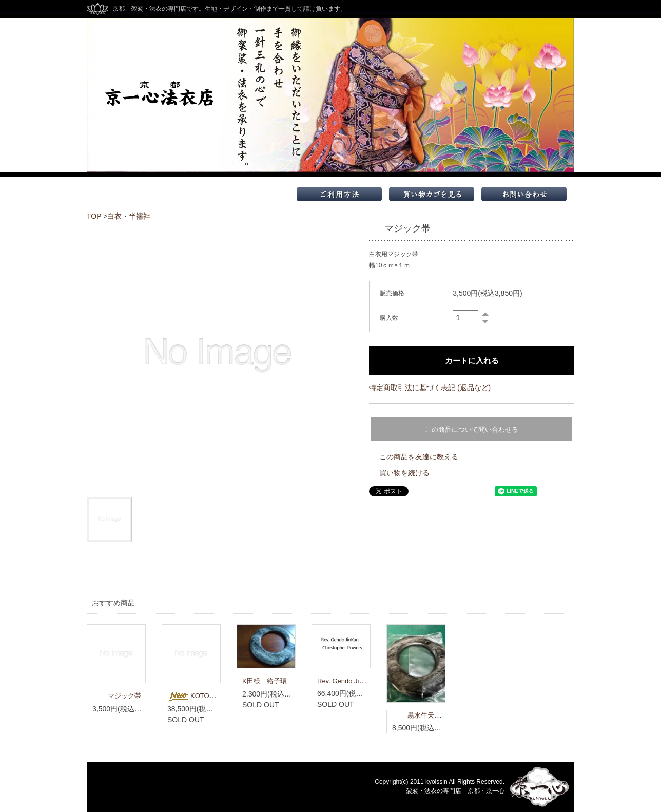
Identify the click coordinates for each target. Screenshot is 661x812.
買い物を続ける (404, 473)
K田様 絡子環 (265, 681)
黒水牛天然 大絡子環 (433, 715)
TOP (94, 216)
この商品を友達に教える (419, 457)
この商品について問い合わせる (472, 429)
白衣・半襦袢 (129, 216)
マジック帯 (117, 696)
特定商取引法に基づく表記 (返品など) (430, 388)
